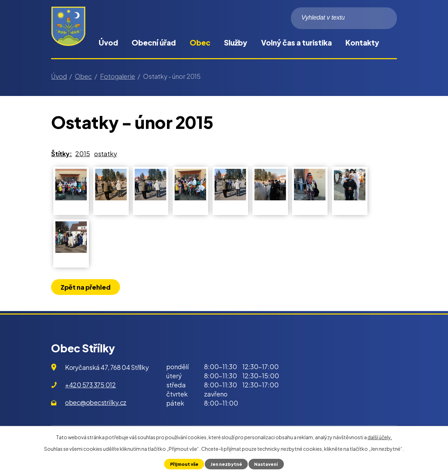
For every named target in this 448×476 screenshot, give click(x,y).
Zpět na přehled (86, 287)
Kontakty (362, 43)
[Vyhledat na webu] (344, 18)
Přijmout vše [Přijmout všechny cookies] (184, 464)
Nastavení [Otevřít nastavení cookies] (266, 464)
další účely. (380, 437)
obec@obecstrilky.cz (96, 402)
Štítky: (62, 154)
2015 (83, 154)
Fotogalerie (118, 76)
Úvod (108, 43)
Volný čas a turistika (296, 43)
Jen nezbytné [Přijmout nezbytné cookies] (226, 464)
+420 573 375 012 (90, 385)
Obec (200, 43)
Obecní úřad (154, 43)
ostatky (106, 154)
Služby (236, 43)
